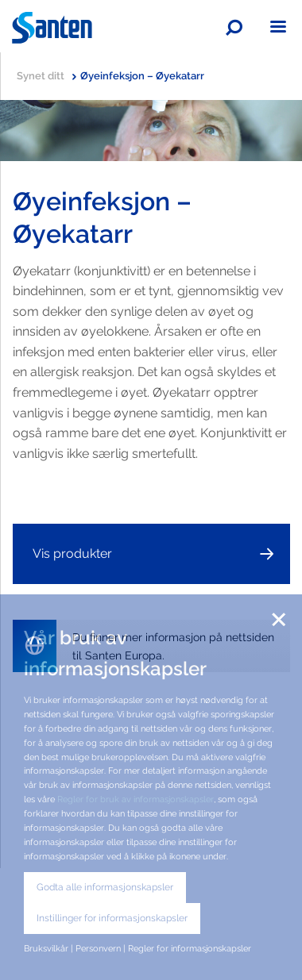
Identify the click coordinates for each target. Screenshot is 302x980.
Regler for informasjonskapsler (190, 948)
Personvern (98, 948)
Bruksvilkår (46, 948)
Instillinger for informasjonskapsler (112, 918)
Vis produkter (72, 553)
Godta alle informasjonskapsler (105, 887)
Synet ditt (46, 76)
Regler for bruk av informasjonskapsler (136, 799)
